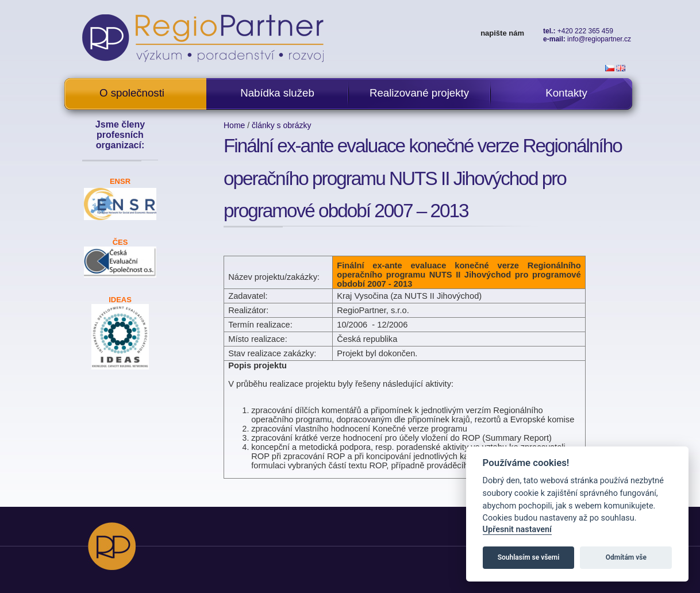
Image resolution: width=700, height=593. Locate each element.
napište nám (502, 33)
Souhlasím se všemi (529, 557)
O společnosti (132, 93)
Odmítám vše (626, 557)
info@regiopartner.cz (599, 39)
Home (234, 125)
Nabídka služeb (277, 93)
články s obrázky (281, 125)
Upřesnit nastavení (517, 530)
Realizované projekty (419, 93)
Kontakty (566, 93)
